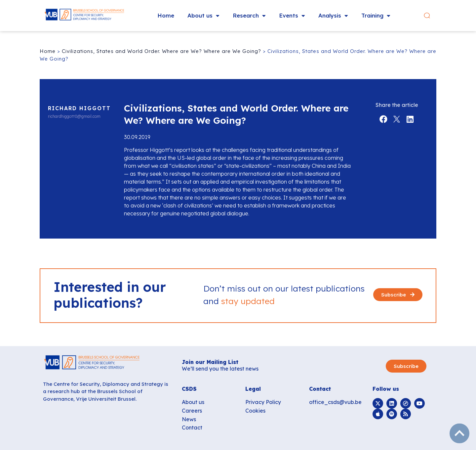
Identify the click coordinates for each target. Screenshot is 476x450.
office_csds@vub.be (335, 402)
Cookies (255, 411)
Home (166, 15)
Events (292, 16)
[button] (431, 16)
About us (203, 16)
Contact (192, 427)
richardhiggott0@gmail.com (74, 116)
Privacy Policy (263, 402)
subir (459, 433)
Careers (192, 411)
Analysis (333, 16)
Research (249, 16)
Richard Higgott (79, 108)
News (189, 419)
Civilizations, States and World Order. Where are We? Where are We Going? (161, 51)
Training (376, 16)
